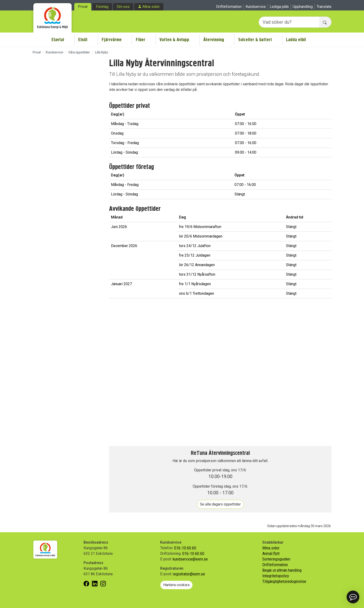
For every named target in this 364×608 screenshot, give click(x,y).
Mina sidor (151, 7)
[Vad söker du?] (289, 22)
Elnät (83, 40)
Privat (83, 7)
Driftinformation (229, 7)
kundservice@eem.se (190, 559)
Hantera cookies (176, 585)
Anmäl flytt (271, 553)
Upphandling (303, 7)
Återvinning (214, 40)
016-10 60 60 (185, 548)
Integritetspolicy (276, 576)
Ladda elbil (296, 40)
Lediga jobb (279, 7)
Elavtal (58, 40)
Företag (102, 7)
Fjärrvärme (112, 40)
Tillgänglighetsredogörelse (284, 581)
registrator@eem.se (189, 574)
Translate (324, 7)
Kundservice (256, 7)
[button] (353, 597)
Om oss (123, 7)
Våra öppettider (79, 52)
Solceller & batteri (255, 40)
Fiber (141, 40)
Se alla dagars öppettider (220, 504)
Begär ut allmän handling (282, 570)
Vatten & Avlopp (174, 40)
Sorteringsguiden (276, 559)
